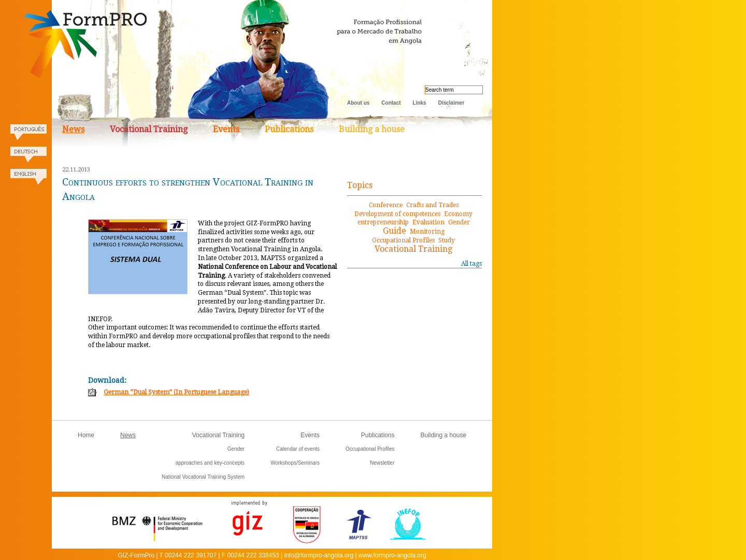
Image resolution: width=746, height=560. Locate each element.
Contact (391, 103)
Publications (289, 129)
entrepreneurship (383, 222)
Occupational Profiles (403, 240)
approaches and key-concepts (210, 463)
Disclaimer (451, 103)
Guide (394, 231)
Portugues (28, 135)
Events (226, 129)
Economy (458, 214)
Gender (459, 222)
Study (447, 240)
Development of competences (397, 214)
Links (420, 103)
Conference (386, 205)
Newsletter (382, 463)
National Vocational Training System (203, 477)
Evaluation (428, 222)
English (28, 180)
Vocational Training (149, 129)
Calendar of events (298, 449)
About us (358, 103)
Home (86, 435)
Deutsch (28, 158)
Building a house (372, 129)
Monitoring (427, 232)
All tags (471, 264)
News (73, 129)
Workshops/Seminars (295, 463)
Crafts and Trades (432, 205)
